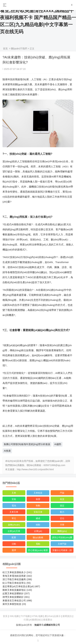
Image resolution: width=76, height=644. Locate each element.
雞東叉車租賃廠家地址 (17, 590)
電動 (38, 544)
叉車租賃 (38, 493)
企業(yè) (38, 531)
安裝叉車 (38, 512)
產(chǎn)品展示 (53, 616)
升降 (62, 525)
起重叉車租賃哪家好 (16, 593)
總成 (38, 518)
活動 (14, 544)
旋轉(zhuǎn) (14, 525)
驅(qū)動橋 (38, 537)
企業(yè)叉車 (14, 531)
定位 (62, 518)
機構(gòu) (62, 531)
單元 (14, 518)
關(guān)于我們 (19, 49)
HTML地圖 (37, 616)
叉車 (14, 493)
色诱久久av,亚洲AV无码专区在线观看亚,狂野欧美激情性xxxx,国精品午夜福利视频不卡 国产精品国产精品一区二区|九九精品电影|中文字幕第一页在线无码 (38, 18)
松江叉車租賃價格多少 (17, 572)
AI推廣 (7, 451)
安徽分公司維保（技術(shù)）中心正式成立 (62, 551)
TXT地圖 (25, 616)
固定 (62, 506)
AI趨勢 (58, 444)
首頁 (5, 49)
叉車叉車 (14, 512)
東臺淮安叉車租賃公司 (17, 601)
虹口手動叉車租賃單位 (17, 583)
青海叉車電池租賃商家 (17, 576)
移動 (38, 525)
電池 (14, 506)
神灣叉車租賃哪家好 (16, 597)
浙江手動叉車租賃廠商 (17, 579)
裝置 (38, 499)
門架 (62, 493)
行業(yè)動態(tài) (32, 620)
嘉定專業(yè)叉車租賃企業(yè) (21, 586)
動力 (62, 512)
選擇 (14, 550)
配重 (14, 537)
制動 (38, 506)
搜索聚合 (48, 620)
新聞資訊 (67, 616)
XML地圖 (14, 616)
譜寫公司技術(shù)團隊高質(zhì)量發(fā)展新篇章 (62, 538)
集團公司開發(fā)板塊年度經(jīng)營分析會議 (27, 444)
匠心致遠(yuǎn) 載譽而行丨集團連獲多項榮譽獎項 (38, 551)
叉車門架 (62, 544)
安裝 (14, 499)
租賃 (62, 499)
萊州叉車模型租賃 (14, 604)
